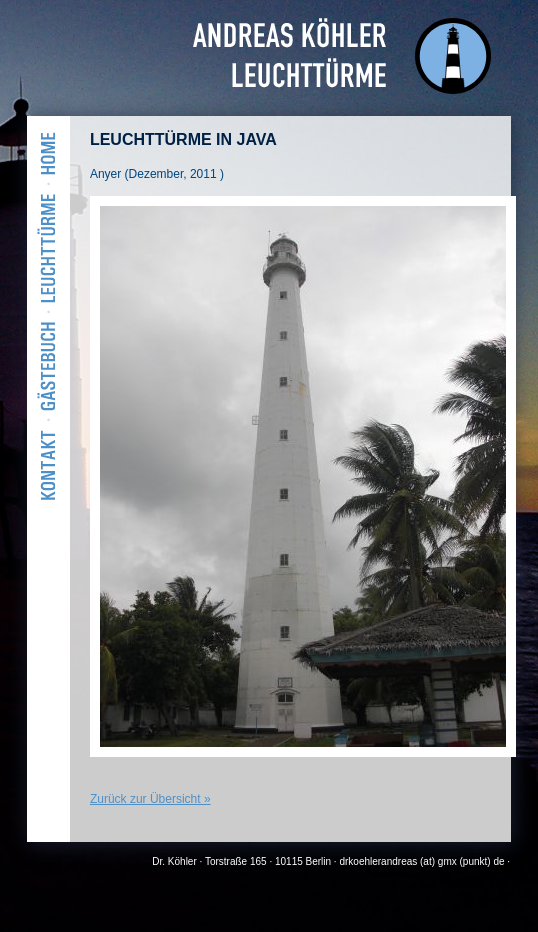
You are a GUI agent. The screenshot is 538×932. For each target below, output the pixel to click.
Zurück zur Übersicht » (150, 799)
